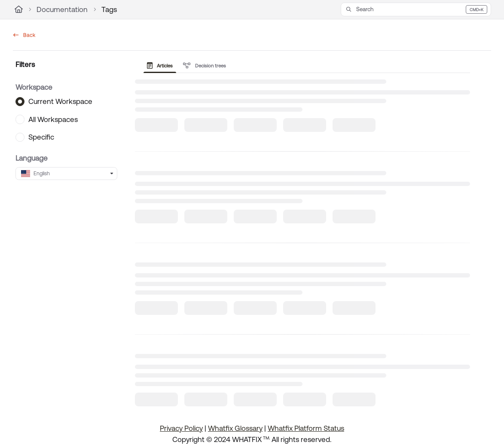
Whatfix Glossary (235, 428)
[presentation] (162, 66)
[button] (416, 9)
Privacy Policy (181, 428)
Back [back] (24, 35)
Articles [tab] (160, 66)
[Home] (19, 9)
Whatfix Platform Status (306, 428)
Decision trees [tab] (205, 66)
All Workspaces (53, 119)
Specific (41, 137)
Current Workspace (60, 101)
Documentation (62, 9)
